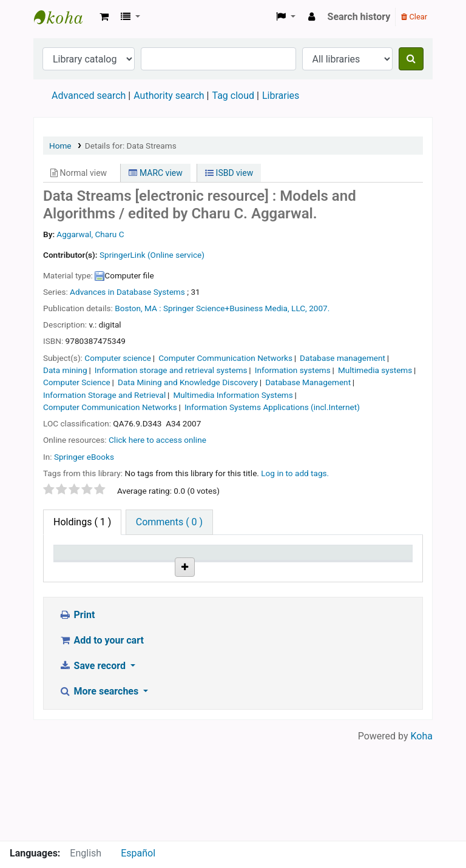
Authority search (169, 96)
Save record (93, 763)
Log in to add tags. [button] (295, 473)
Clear (414, 17)
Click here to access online (157, 440)
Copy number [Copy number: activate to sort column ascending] (316, 564)
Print (77, 712)
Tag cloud (233, 96)
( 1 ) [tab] (82, 522)
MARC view (155, 173)
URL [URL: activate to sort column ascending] (249, 570)
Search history (359, 17)
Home (60, 146)
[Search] (411, 59)
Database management (343, 358)
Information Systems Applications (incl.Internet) (272, 407)
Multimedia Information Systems (233, 395)
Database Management (308, 382)
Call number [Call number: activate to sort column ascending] (196, 564)
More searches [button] (100, 788)
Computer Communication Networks (225, 358)
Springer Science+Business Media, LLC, (235, 308)
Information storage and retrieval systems (171, 370)
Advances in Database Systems (127, 292)
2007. (319, 308)
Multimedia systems (375, 370)
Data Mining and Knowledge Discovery (188, 382)
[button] (104, 17)
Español (138, 853)
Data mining (65, 370)
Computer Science (77, 382)
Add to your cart (101, 737)
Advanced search (89, 96)
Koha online (64, 17)
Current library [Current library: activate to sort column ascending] (136, 564)
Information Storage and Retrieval (104, 395)
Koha (422, 833)
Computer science (118, 358)
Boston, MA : (138, 308)
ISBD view (229, 173)
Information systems (293, 370)
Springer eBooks (84, 457)
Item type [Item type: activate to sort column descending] (80, 570)
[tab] (169, 522)
